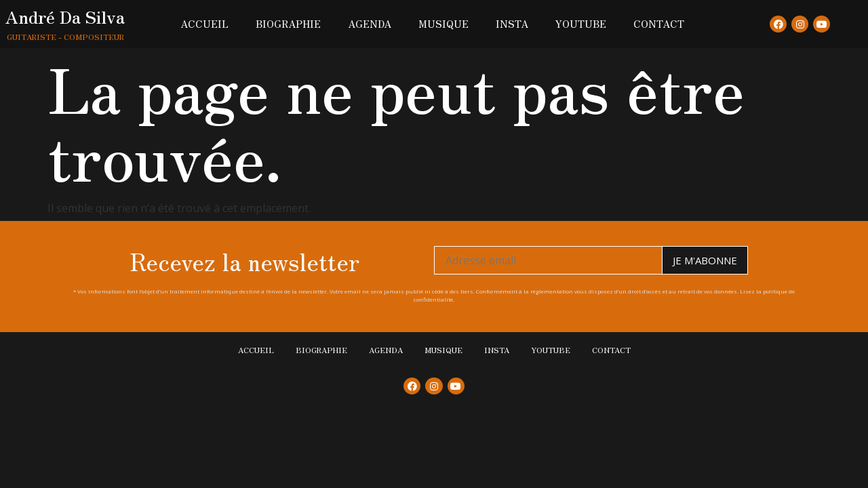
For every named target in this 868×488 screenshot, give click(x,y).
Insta (512, 24)
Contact (659, 24)
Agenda (370, 24)
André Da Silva (65, 16)
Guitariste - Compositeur (65, 37)
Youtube (581, 24)
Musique (443, 24)
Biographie (288, 24)
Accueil (204, 24)
